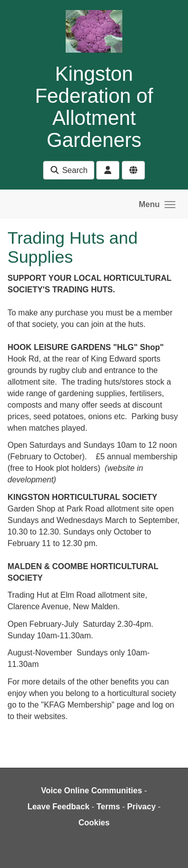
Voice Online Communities (92, 791)
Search (68, 170)
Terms (109, 807)
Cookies (94, 823)
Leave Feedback (59, 807)
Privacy (142, 807)
